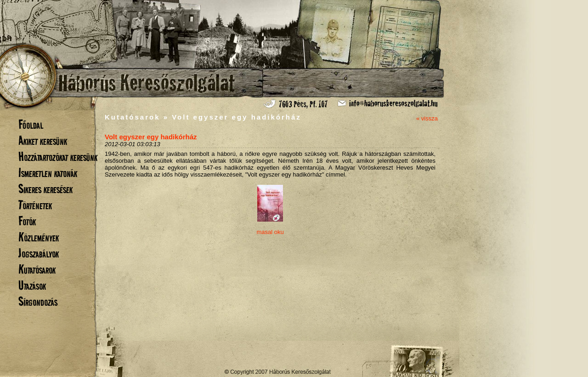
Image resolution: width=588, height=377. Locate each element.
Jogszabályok (39, 253)
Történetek (35, 205)
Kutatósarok (37, 269)
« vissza (427, 118)
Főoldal (31, 124)
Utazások (32, 285)
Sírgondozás (38, 301)
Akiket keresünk (43, 140)
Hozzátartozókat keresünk (58, 157)
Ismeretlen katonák (48, 173)
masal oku (270, 232)
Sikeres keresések (45, 189)
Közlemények (39, 237)
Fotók (27, 221)
